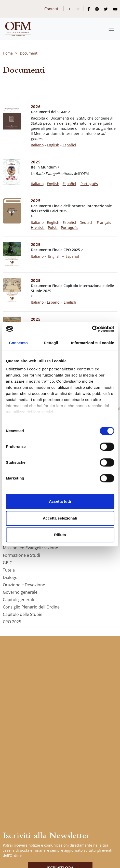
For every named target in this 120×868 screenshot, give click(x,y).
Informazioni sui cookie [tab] (93, 343)
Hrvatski (38, 228)
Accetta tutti (60, 501)
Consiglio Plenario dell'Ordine (31, 607)
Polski (53, 228)
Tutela (9, 570)
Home (8, 53)
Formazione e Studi (21, 555)
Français (104, 222)
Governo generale (20, 592)
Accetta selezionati (60, 518)
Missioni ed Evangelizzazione (30, 548)
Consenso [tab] (18, 343)
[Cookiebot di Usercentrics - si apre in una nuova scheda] (92, 329)
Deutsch (86, 222)
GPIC (7, 563)
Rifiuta (60, 535)
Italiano (37, 145)
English (53, 145)
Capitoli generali (18, 600)
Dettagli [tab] (51, 343)
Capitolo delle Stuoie (23, 614)
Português (89, 184)
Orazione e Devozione (24, 585)
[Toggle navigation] (111, 29)
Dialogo (10, 577)
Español (69, 145)
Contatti (51, 9)
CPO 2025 (12, 622)
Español (69, 184)
